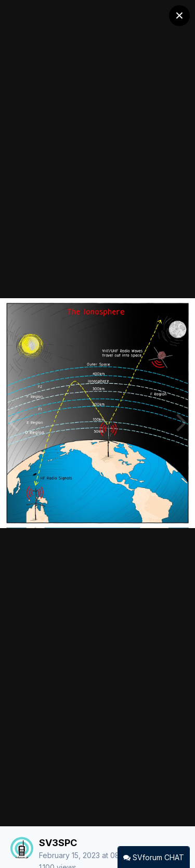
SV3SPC (58, 843)
